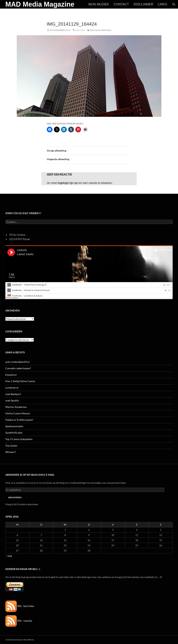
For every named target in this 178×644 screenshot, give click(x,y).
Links (162, 4)
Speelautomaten (14, 426)
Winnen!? (11, 452)
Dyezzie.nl (11, 375)
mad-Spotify (12, 400)
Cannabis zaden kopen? (18, 368)
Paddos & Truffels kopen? (19, 420)
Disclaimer (143, 4)
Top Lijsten (11, 446)
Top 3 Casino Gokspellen (19, 439)
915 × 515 (80, 30)
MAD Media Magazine (40, 4)
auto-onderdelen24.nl (17, 362)
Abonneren (15, 497)
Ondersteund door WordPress (20, 640)
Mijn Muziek (99, 4)
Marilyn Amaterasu (16, 407)
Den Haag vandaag (101, 30)
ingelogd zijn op (68, 183)
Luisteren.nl (12, 388)
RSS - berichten (20, 606)
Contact (121, 4)
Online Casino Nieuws (18, 413)
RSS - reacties (19, 621)
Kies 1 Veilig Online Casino (20, 381)
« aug (9, 556)
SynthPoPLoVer (14, 433)
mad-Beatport (13, 394)
